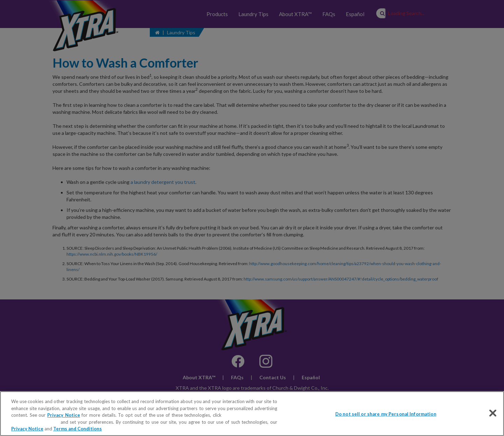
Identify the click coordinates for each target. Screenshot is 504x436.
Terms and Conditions (78, 429)
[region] (252, 414)
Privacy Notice (64, 415)
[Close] (493, 413)
